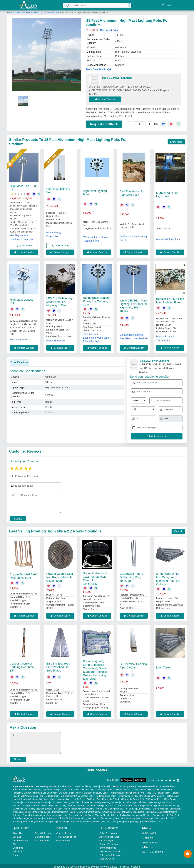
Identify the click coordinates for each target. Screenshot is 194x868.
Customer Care (20, 839)
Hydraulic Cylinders (113, 798)
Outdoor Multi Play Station (86, 785)
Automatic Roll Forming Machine (153, 807)
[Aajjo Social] (162, 779)
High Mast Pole (53, 11)
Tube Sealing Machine (147, 785)
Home (10, 11)
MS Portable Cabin (30, 795)
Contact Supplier (106, 98)
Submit (18, 517)
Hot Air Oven (79, 798)
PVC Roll (120, 807)
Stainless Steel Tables (70, 788)
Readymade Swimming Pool (42, 820)
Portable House (117, 791)
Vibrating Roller (127, 785)
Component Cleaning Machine (65, 801)
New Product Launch (110, 850)
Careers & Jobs (43, 835)
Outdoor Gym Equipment (69, 820)
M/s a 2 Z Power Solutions (117, 77)
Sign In (167, 5)
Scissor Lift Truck (59, 791)
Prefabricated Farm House (139, 791)
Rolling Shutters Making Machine (136, 814)
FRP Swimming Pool (130, 817)
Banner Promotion (109, 843)
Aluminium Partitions (31, 788)
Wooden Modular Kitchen (106, 814)
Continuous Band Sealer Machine (161, 811)
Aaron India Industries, (168, 238)
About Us (17, 832)
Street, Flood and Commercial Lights (30, 11)
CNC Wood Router (155, 798)
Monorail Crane (94, 804)
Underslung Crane (49, 804)
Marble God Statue (105, 807)
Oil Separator (87, 801)
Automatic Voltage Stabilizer (26, 804)
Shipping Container (29, 798)
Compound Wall (50, 788)
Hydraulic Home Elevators (160, 788)
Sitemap (17, 835)
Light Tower (163, 666)
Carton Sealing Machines (117, 788)
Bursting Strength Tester (140, 804)
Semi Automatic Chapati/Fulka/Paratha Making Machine (70, 817)
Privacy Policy (63, 839)
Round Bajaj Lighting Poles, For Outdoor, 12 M (96, 300)
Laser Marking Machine (45, 785)
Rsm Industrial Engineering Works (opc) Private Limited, (96, 336)
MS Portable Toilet (161, 791)
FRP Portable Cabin (50, 795)
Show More (176, 140)
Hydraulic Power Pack (134, 798)
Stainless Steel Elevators (81, 791)
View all (178, 530)
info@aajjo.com (150, 841)
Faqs (15, 854)
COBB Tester (121, 804)
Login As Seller (107, 857)
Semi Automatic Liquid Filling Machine (65, 814)
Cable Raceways (78, 811)
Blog (15, 843)
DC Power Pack (94, 798)
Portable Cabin (65, 785)
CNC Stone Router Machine (36, 801)
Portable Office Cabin (106, 795)
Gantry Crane (66, 804)
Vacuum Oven (65, 798)
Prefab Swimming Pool (108, 817)
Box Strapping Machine (93, 788)
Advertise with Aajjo (109, 835)
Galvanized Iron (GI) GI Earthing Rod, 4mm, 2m (133, 576)
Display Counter (139, 788)
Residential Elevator (22, 791)
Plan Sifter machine (42, 811)
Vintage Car (124, 820)
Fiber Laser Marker (62, 807)
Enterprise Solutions (110, 854)
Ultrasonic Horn (61, 811)
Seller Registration (109, 832)
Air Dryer (89, 814)
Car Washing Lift (161, 814)
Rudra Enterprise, (56, 339)
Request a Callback (104, 123)
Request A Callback (97, 769)
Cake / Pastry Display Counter (37, 807)
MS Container (67, 795)
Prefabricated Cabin (85, 795)
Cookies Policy (64, 832)
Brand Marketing (108, 846)
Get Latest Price (109, 29)
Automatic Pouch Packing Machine (29, 814)
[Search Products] (64, 4)
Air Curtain (131, 807)
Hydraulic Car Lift (41, 791)
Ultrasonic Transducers (133, 811)
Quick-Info (18, 846)
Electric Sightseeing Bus (94, 820)
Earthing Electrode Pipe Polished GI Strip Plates (58, 666)
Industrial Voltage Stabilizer (133, 801)
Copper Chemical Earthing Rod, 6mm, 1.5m (23, 666)
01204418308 (149, 831)
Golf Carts (112, 820)
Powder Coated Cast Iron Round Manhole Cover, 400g (60, 576)
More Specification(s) (99, 68)
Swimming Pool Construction (156, 817)
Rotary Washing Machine (107, 801)
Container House (48, 798)
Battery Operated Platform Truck (147, 820)
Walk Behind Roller (109, 785)
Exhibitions (18, 850)
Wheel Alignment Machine (29, 817)
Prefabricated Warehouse (152, 795)
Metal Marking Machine (83, 807)
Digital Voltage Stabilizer (159, 801)
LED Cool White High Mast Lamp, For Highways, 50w (60, 301)
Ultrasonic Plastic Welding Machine (104, 811)
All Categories (42, 839)
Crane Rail (108, 804)
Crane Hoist (80, 804)
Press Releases (43, 832)
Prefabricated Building (128, 795)
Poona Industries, (19, 338)
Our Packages (107, 839)
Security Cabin (101, 791)
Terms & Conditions (66, 835)
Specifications (19, 361)
